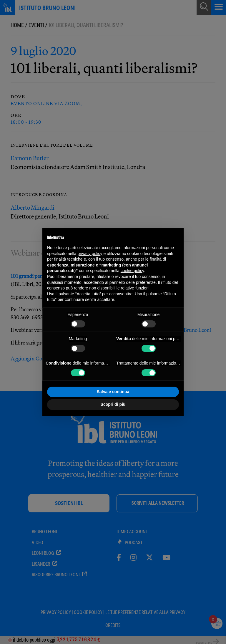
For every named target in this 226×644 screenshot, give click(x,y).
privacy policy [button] (90, 254)
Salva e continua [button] (113, 392)
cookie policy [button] (132, 271)
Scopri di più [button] (113, 404)
